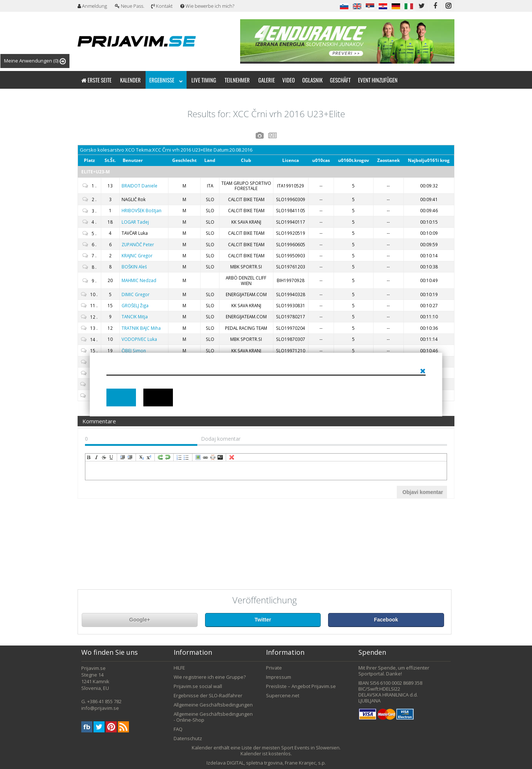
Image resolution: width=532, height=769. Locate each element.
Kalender (130, 80)
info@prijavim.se (100, 708)
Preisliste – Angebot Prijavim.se (301, 686)
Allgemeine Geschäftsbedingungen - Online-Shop (213, 717)
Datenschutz (188, 738)
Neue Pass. (130, 6)
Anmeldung (92, 6)
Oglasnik (312, 80)
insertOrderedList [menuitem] (179, 457)
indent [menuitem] (123, 457)
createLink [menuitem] (205, 457)
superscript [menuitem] (149, 457)
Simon (134, 350)
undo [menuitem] (168, 457)
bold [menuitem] (89, 457)
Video (289, 80)
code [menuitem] (220, 457)
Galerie (267, 80)
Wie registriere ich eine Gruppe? (210, 677)
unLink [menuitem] (213, 457)
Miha (141, 328)
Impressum (279, 677)
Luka (139, 339)
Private (274, 668)
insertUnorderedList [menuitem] (187, 457)
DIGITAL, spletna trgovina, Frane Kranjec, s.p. (276, 763)
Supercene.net (283, 695)
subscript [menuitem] (141, 457)
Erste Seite (96, 80)
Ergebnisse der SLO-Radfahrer (208, 695)
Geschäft (340, 80)
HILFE (179, 668)
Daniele (139, 186)
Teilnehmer (237, 80)
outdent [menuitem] (130, 457)
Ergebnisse (166, 80)
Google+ (140, 620)
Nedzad (139, 280)
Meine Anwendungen (35, 61)
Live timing (204, 80)
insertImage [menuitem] (198, 457)
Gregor (137, 255)
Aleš (134, 267)
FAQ (178, 729)
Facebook (386, 620)
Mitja (135, 316)
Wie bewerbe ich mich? (207, 6)
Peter (138, 244)
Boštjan (141, 210)
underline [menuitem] (111, 457)
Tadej (135, 222)
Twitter (263, 620)
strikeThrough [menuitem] (104, 457)
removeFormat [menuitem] (232, 457)
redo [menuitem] (160, 457)
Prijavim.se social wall (198, 686)
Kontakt (162, 6)
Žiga (135, 305)
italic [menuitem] (96, 457)
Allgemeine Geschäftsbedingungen (213, 705)
